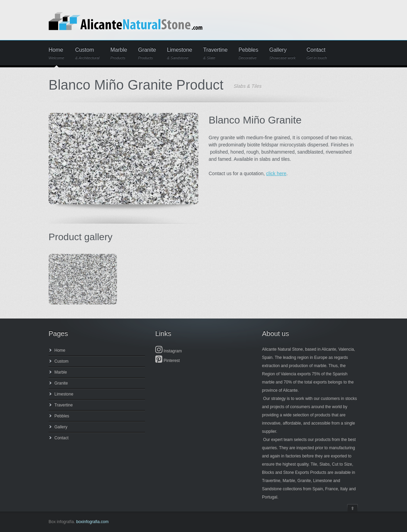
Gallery (282, 54)
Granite (147, 54)
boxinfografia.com (93, 522)
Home (56, 54)
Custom (87, 54)
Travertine (215, 54)
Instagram (169, 351)
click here (276, 173)
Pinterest (168, 361)
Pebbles (248, 54)
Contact (317, 54)
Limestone (180, 54)
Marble (119, 54)
